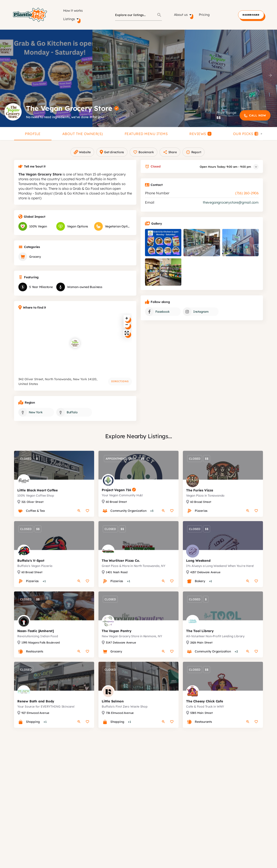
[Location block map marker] (75, 348)
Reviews (200, 134)
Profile (33, 134)
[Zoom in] (127, 323)
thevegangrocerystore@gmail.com (231, 207)
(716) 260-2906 (247, 197)
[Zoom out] (127, 329)
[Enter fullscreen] (127, 337)
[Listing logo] (13, 112)
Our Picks (246, 134)
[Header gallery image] (46, 78)
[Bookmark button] (87, 519)
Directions (120, 386)
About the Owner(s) (83, 134)
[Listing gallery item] (163, 247)
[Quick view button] (79, 519)
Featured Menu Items (146, 134)
